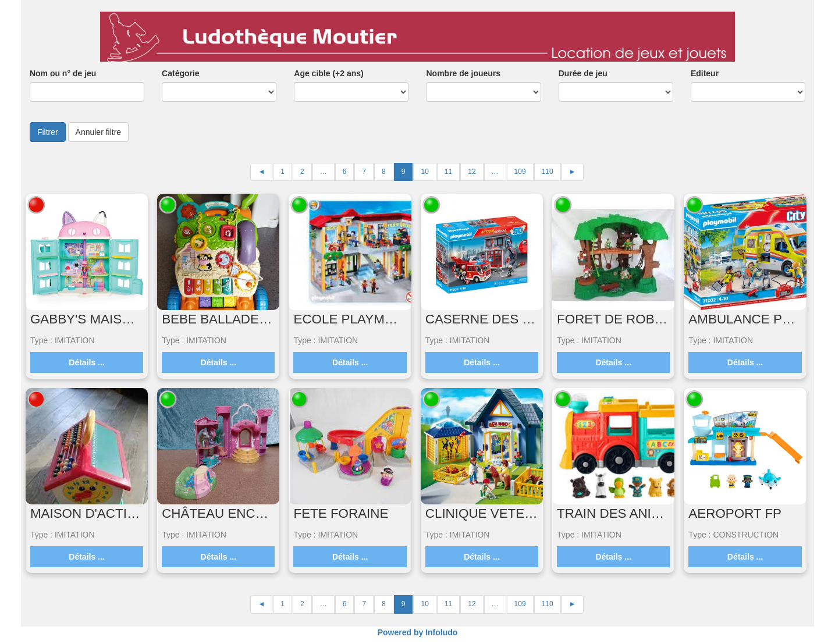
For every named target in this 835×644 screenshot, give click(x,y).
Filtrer (48, 132)
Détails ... (86, 362)
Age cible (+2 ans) (328, 73)
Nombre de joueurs (463, 73)
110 (548, 172)
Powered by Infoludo (418, 632)
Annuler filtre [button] (99, 132)
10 (424, 172)
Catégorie (181, 73)
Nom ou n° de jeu (63, 73)
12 (472, 172)
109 (520, 172)
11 (448, 172)
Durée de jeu (583, 73)
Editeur (705, 73)
